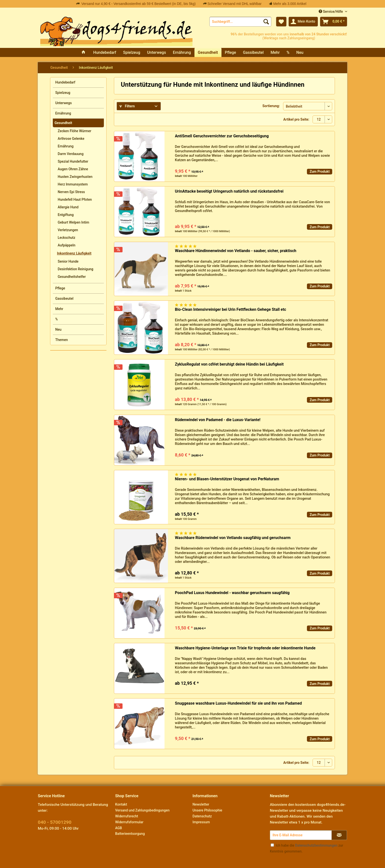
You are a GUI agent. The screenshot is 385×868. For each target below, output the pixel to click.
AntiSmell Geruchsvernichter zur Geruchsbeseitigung (222, 136)
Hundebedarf (65, 82)
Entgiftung (66, 215)
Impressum (201, 822)
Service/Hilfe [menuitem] (331, 12)
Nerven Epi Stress (71, 192)
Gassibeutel (64, 299)
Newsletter (201, 804)
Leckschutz (66, 238)
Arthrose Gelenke (71, 139)
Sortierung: (271, 106)
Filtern (127, 106)
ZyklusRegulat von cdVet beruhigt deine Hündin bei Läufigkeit (229, 364)
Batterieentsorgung (130, 834)
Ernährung (63, 113)
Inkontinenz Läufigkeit (74, 253)
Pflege (60, 288)
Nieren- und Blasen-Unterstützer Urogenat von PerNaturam (227, 479)
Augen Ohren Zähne (73, 169)
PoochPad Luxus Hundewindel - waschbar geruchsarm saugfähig (232, 593)
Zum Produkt (320, 171)
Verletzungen (68, 230)
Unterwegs (63, 103)
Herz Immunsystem (73, 184)
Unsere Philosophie (207, 810)
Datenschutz (202, 816)
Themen (62, 340)
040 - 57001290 (55, 822)
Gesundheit (63, 123)
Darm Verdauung (71, 154)
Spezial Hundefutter (73, 161)
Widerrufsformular (129, 822)
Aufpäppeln (67, 245)
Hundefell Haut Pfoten (75, 199)
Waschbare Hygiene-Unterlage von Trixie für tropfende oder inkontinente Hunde (245, 648)
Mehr (59, 309)
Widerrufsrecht (127, 816)
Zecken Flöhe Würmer (75, 131)
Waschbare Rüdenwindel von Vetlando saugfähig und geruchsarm (233, 538)
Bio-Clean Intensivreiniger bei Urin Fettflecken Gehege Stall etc (230, 309)
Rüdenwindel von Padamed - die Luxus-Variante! (218, 420)
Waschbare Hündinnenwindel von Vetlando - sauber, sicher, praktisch (235, 251)
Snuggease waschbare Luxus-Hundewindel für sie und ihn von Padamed (238, 703)
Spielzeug (63, 93)
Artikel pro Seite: (296, 119)
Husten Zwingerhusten (75, 177)
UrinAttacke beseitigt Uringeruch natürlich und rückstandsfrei (229, 191)
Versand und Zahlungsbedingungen (142, 810)
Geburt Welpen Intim (73, 222)
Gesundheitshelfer (72, 277)
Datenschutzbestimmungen (316, 845)
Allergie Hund (68, 207)
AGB (119, 828)
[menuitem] (240, 22)
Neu (58, 329)
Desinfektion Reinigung (76, 269)
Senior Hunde (68, 261)
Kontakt (121, 804)
